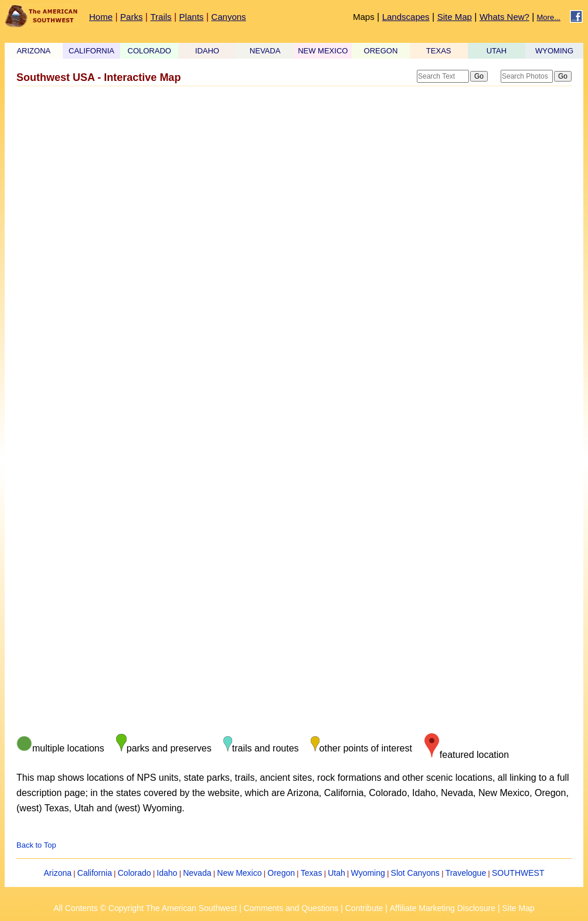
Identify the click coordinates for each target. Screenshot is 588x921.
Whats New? (504, 17)
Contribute (364, 908)
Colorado (135, 873)
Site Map (455, 17)
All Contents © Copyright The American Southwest (145, 908)
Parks (131, 17)
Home (101, 17)
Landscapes (406, 17)
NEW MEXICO (323, 51)
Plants (192, 17)
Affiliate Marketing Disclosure (443, 908)
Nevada (197, 873)
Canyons (228, 17)
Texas (312, 873)
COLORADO (149, 51)
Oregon (281, 873)
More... (549, 17)
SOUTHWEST (518, 873)
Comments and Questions (291, 908)
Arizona (58, 873)
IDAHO (207, 51)
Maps (364, 17)
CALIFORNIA (91, 51)
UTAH (497, 51)
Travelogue (466, 873)
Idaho (167, 873)
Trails (161, 17)
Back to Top (36, 845)
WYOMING (554, 51)
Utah (337, 873)
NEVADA (265, 51)
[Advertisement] (290, 184)
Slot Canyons (415, 873)
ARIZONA (33, 51)
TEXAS (439, 51)
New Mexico (239, 873)
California (95, 873)
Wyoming (368, 873)
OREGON (381, 51)
